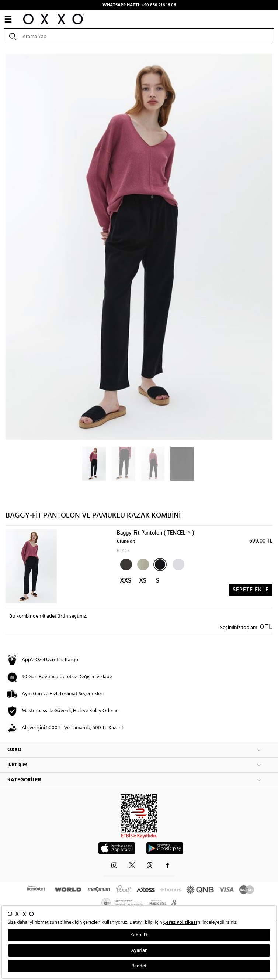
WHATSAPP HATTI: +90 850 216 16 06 (139, 5)
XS (143, 581)
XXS (126, 581)
